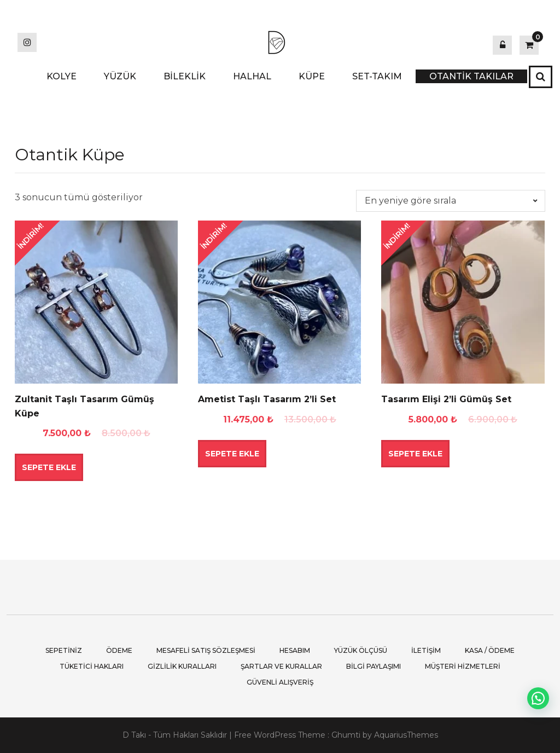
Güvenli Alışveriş (280, 682)
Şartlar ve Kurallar (281, 666)
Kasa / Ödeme (490, 650)
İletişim (426, 650)
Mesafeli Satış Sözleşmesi (206, 650)
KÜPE (312, 76)
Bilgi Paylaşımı (374, 666)
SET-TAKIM (377, 76)
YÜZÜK (120, 76)
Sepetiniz (64, 650)
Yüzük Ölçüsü (361, 650)
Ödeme (119, 650)
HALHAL (252, 76)
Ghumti (346, 735)
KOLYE (62, 76)
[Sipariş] (451, 201)
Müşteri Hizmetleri (463, 666)
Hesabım (295, 650)
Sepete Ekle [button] (49, 467)
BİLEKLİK (185, 76)
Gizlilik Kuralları (182, 666)
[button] (538, 698)
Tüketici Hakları (92, 666)
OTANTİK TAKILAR (471, 76)
